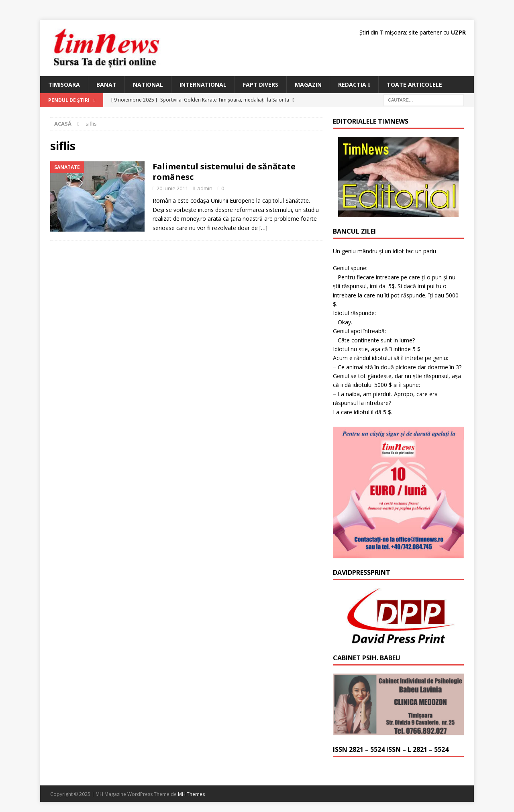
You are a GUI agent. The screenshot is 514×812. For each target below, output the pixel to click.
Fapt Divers (261, 84)
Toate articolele (414, 84)
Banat (106, 84)
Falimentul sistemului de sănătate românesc (224, 172)
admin (205, 188)
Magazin (308, 84)
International (203, 84)
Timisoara (64, 84)
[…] (263, 228)
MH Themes (191, 794)
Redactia (352, 84)
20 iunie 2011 (172, 188)
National (148, 84)
